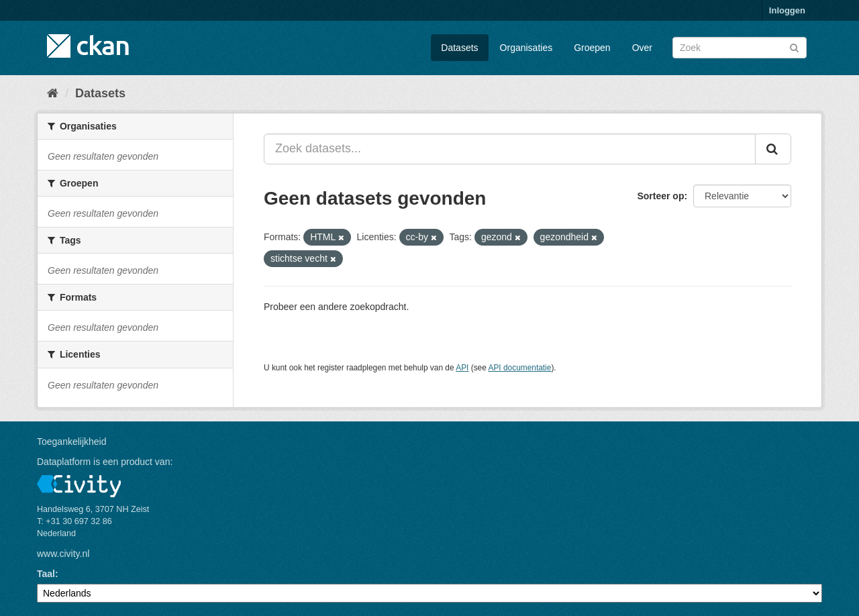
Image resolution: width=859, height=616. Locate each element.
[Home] (53, 93)
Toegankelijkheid (72, 442)
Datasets (459, 48)
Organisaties (526, 48)
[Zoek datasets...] (510, 149)
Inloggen (787, 10)
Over (642, 48)
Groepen (592, 48)
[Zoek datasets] (740, 48)
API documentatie (520, 368)
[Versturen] (794, 47)
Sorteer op (660, 196)
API (462, 368)
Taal (46, 574)
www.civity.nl (63, 554)
